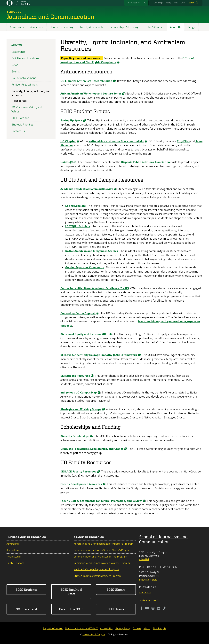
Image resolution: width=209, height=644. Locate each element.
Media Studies (14, 557)
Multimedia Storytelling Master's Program (96, 569)
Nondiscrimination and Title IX (81, 628)
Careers (137, 628)
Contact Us (18, 131)
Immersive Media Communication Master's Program (102, 563)
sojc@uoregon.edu (149, 600)
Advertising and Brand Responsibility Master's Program (104, 544)
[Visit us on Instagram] (153, 609)
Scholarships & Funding (124, 27)
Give (183, 3)
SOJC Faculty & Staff (71, 592)
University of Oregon (94, 635)
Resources (20, 101)
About (147, 628)
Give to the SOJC (71, 609)
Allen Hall (144, 559)
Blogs (192, 27)
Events (16, 71)
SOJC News (116, 609)
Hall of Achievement (24, 78)
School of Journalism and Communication (163, 539)
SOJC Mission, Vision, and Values (27, 109)
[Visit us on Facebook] (141, 609)
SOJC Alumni (116, 590)
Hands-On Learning (62, 27)
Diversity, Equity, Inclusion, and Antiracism (31, 93)
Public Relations (15, 563)
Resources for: (134, 3)
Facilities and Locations (25, 58)
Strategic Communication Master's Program (98, 576)
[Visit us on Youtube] (147, 609)
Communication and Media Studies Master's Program (102, 550)
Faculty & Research (91, 27)
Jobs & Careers (154, 27)
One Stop (158, 3)
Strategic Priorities (22, 125)
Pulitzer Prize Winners (25, 85)
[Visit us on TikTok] (164, 609)
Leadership (18, 52)
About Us (176, 27)
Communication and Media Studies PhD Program (100, 557)
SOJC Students (27, 590)
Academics (37, 27)
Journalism (13, 550)
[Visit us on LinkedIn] (159, 609)
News (15, 65)
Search (191, 3)
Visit (176, 3)
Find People (159, 628)
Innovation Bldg (148, 580)
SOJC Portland (20, 118)
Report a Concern (53, 628)
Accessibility (107, 628)
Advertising (13, 544)
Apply (168, 3)
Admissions (17, 27)
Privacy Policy (123, 628)
